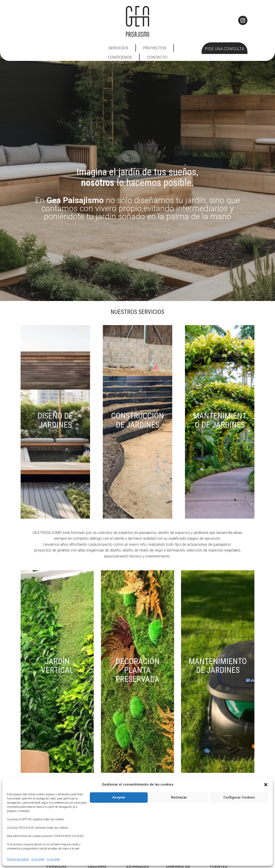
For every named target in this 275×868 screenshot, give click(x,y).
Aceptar (119, 797)
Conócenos (120, 57)
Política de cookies (18, 859)
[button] (266, 785)
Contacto (157, 57)
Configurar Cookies (239, 797)
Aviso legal (38, 859)
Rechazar (179, 797)
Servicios (118, 48)
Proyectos (155, 48)
